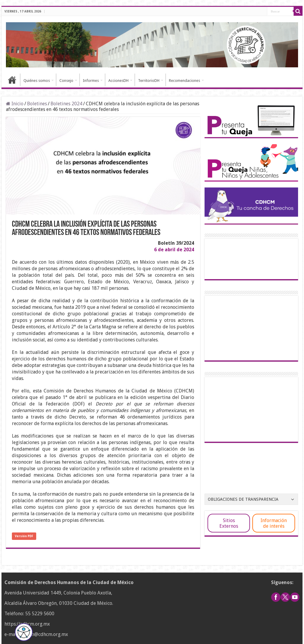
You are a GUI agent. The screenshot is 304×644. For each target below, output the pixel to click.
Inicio (12, 80)
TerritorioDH (149, 81)
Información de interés (274, 523)
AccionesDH (118, 81)
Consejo (66, 81)
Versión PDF (24, 536)
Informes (91, 81)
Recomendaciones (185, 81)
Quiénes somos (37, 81)
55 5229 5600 (40, 614)
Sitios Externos (229, 523)
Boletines (37, 104)
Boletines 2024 (66, 104)
